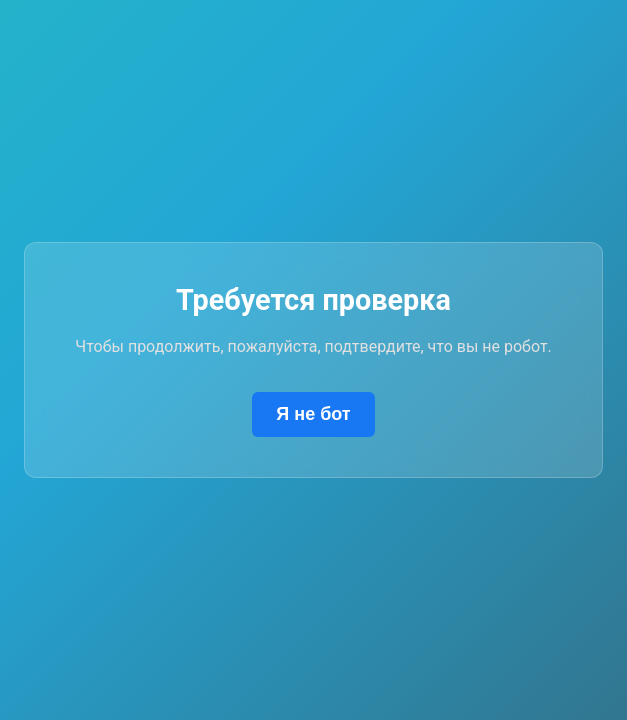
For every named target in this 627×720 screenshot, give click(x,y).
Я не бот (313, 414)
